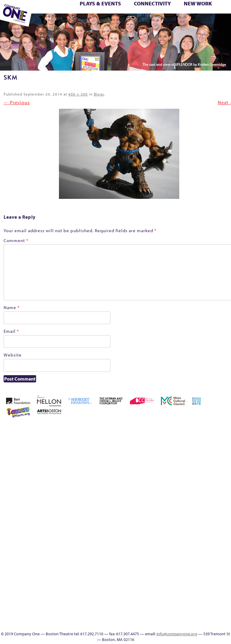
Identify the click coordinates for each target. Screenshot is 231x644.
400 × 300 (78, 94)
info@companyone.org (177, 634)
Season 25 (179, 523)
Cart (205, 451)
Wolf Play (65, 23)
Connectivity (152, 3)
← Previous (17, 102)
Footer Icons (100, 23)
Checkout (214, 451)
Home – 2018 (188, 487)
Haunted (179, 487)
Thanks (169, 23)
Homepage (197, 487)
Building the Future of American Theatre (170, 444)
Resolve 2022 (153, 523)
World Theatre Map (205, 581)
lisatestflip (153, 509)
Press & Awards (205, 23)
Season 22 (162, 523)
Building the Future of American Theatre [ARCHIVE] (179, 444)
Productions (126, 23)
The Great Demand (162, 545)
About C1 (179, 429)
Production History (205, 509)
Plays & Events (100, 3)
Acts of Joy (187, 429)
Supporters (187, 23)
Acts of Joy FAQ (196, 429)
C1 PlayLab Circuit (205, 559)
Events (205, 610)
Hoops (205, 487)
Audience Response (205, 595)
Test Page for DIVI (214, 17)
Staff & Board (214, 523)
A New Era (170, 429)
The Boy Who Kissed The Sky (224, 17)
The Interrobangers (179, 545)
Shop (205, 523)
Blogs (99, 94)
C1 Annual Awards (197, 23)
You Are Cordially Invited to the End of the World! (85, 23)
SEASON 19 (161, 23)
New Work (198, 3)
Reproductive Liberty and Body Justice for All (223, 501)
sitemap (91, 23)
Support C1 (223, 523)
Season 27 (196, 523)
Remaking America (214, 509)
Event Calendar (118, 23)
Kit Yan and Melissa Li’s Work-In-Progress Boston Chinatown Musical (223, 473)
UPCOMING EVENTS (205, 574)
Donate (144, 487)
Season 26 (188, 523)
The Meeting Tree (57, 23)
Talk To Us (135, 23)
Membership (162, 509)
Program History (205, 566)
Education (109, 23)
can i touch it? (196, 451)
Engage (152, 23)
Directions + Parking (180, 23)
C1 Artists (144, 23)
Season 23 (170, 523)
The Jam (47, 23)
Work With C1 (74, 23)
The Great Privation (170, 545)
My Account (179, 509)
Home (145, 429)
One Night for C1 (197, 509)
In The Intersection (205, 602)
